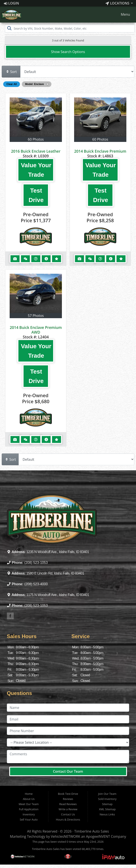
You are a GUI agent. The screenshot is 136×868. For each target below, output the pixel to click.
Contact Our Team (68, 771)
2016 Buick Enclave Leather (36, 151)
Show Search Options (68, 52)
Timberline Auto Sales (92, 831)
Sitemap (107, 804)
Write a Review (68, 809)
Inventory (29, 814)
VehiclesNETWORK (65, 836)
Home (29, 794)
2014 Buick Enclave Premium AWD (36, 330)
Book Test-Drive (68, 794)
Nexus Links (107, 814)
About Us (29, 799)
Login (11, 3)
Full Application (29, 809)
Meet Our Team (29, 804)
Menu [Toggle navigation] (123, 15)
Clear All (12, 84)
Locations (118, 3)
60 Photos (36, 139)
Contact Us (68, 814)
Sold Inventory (107, 799)
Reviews (68, 799)
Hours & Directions (68, 819)
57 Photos (36, 316)
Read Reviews (68, 804)
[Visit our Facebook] (10, 616)
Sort (11, 72)
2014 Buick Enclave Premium (100, 151)
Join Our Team (107, 794)
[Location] (68, 742)
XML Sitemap (107, 809)
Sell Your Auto (29, 819)
